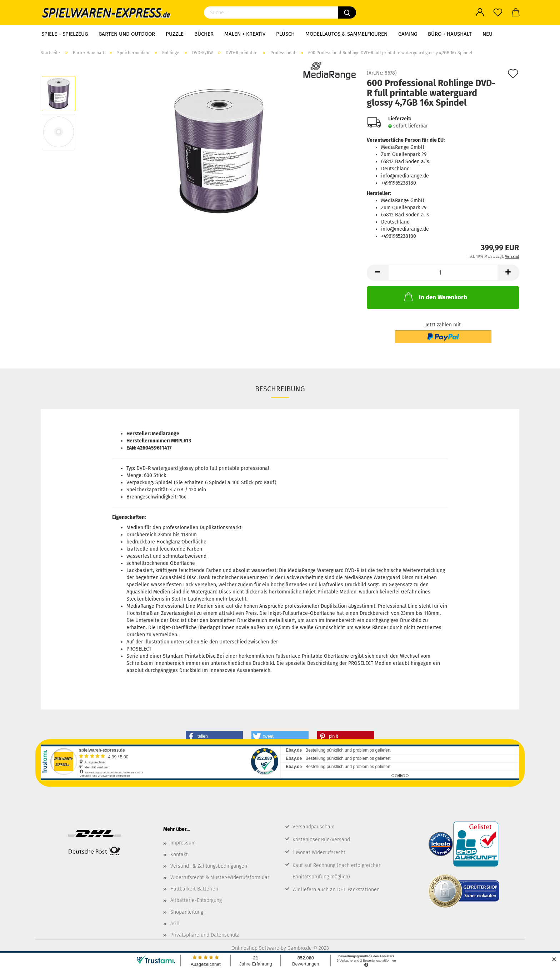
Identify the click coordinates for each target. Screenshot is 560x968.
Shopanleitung (187, 912)
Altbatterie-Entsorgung (196, 900)
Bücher (204, 34)
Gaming (408, 34)
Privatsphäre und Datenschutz (205, 935)
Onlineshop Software (255, 948)
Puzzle (175, 34)
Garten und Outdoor (127, 34)
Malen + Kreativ (245, 34)
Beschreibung (280, 389)
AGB (175, 924)
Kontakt (179, 855)
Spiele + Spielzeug (65, 34)
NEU (487, 34)
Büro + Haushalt (450, 34)
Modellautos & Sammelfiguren (346, 34)
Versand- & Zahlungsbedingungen (209, 866)
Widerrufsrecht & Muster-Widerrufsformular (220, 877)
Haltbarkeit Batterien (194, 889)
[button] (214, 736)
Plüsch (285, 34)
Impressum (183, 843)
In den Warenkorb (435, 297)
